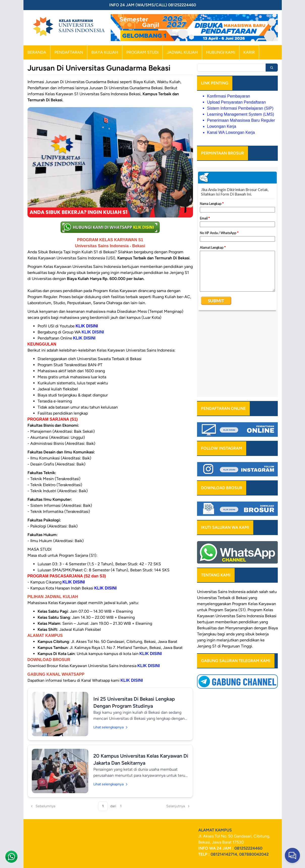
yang (264, 542)
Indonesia (255, 536)
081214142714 (224, 854)
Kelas (268, 530)
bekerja (262, 554)
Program (240, 524)
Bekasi (242, 518)
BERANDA (37, 52)
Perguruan (231, 566)
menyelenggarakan (214, 524)
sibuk (250, 554)
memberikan (226, 542)
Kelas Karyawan (262, 524)
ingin (211, 560)
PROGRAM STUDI (142, 52)
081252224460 (248, 848)
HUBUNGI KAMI (221, 52)
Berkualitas (207, 548)
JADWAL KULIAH (182, 52)
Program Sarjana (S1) (227, 530)
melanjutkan (228, 560)
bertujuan (206, 542)
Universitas (207, 512)
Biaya (273, 548)
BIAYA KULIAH (105, 52)
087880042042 (254, 854)
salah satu (268, 512)
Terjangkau (207, 554)
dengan (260, 548)
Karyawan (206, 536)
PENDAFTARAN (69, 52)
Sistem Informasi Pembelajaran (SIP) (240, 108)
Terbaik (224, 518)
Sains (241, 536)
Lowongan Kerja (222, 126)
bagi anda (226, 554)
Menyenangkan (239, 548)
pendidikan (248, 542)
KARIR (249, 52)
